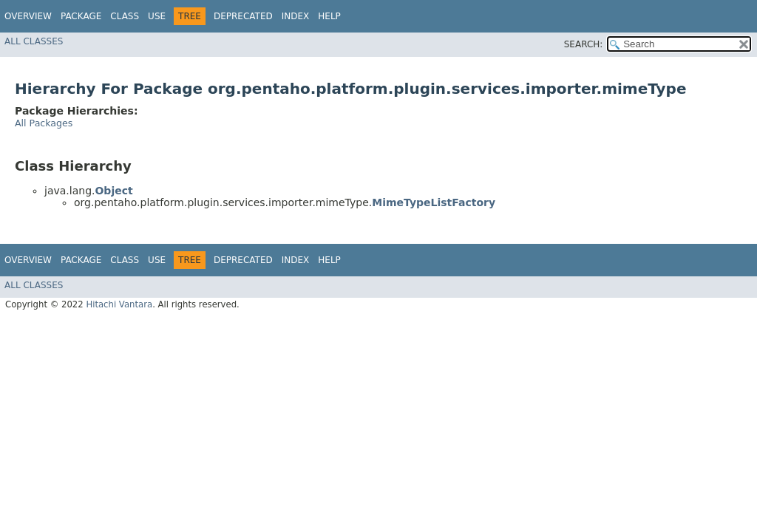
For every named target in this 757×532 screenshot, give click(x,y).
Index (296, 16)
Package (81, 16)
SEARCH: (584, 44)
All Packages (44, 123)
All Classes (34, 41)
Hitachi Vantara (119, 304)
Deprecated (243, 16)
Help (329, 16)
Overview (28, 16)
